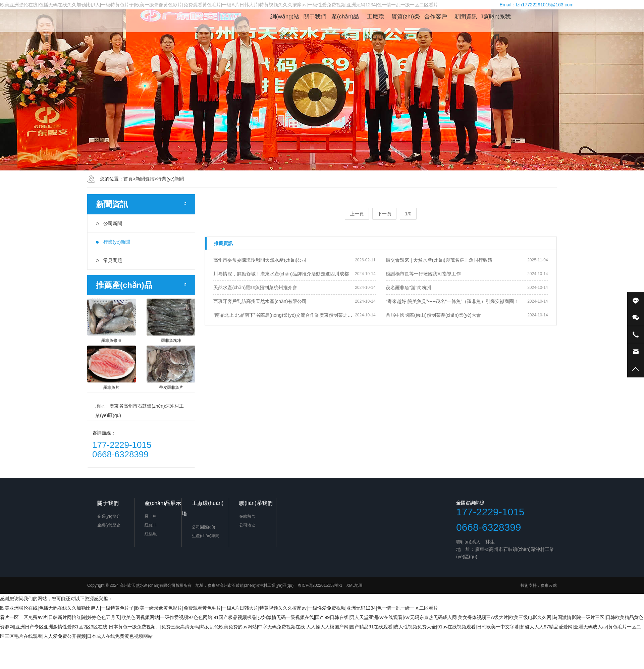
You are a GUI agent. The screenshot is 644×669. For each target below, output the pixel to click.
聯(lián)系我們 (496, 20)
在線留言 (247, 516)
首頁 (128, 179)
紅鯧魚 (151, 534)
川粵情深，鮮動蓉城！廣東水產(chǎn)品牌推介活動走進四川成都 (281, 274)
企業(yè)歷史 (109, 525)
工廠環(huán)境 (375, 20)
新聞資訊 (466, 17)
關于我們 (315, 17)
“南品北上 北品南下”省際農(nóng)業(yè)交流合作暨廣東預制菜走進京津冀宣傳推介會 (284, 315)
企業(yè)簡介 (109, 516)
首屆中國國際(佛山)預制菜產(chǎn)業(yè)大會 (433, 315)
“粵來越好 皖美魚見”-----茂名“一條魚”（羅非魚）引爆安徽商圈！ (452, 301)
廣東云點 (549, 585)
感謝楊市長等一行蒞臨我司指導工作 (423, 274)
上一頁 (357, 214)
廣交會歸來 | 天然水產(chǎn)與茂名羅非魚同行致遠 (439, 260)
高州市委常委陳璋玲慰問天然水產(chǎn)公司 (260, 260)
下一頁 (384, 214)
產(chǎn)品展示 (345, 20)
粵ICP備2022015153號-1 (320, 585)
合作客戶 (436, 17)
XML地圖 (355, 585)
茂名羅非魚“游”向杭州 (408, 288)
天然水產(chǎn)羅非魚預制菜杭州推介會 (255, 288)
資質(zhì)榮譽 (406, 20)
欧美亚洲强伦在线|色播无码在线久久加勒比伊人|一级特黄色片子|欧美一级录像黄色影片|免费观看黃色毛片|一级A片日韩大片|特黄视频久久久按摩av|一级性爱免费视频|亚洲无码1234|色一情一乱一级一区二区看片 (219, 608)
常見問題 (109, 260)
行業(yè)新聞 (170, 179)
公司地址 (247, 525)
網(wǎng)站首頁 (285, 20)
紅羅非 (151, 525)
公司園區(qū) (203, 527)
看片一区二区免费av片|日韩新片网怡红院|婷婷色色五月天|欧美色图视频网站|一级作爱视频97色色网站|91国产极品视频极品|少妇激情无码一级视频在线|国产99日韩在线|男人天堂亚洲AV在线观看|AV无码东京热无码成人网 (228, 617)
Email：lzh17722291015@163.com (537, 5)
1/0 (408, 214)
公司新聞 (109, 223)
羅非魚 (151, 516)
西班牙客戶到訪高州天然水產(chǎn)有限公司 (260, 301)
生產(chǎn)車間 (206, 536)
